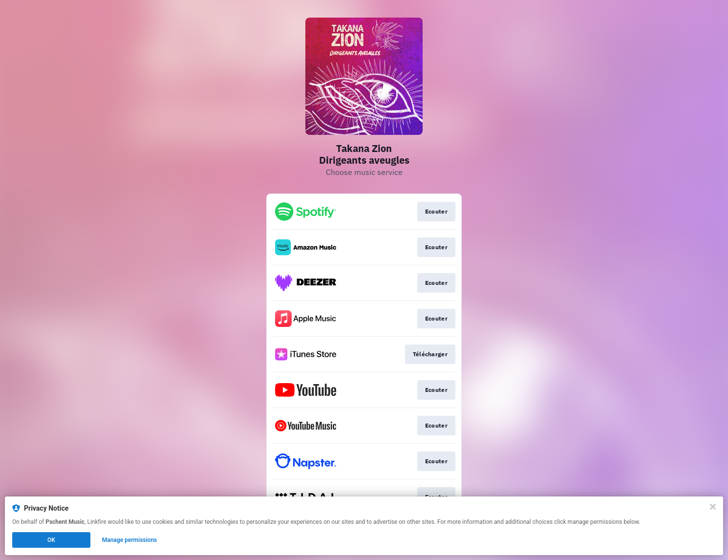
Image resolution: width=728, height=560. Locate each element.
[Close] (713, 507)
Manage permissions (130, 540)
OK (51, 540)
